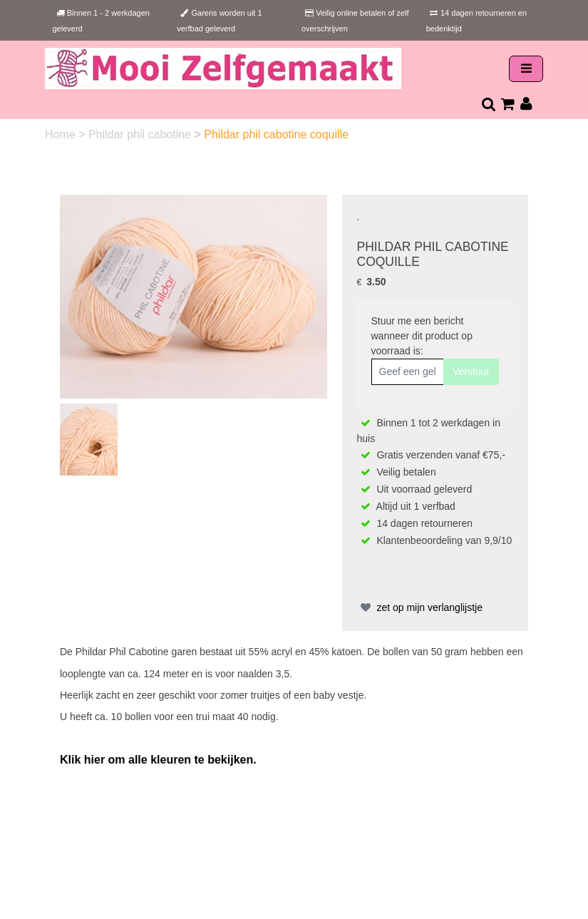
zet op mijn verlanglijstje (420, 607)
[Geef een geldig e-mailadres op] (408, 372)
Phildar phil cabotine (141, 134)
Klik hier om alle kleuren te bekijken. (158, 760)
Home (62, 134)
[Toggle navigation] (526, 69)
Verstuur (471, 371)
